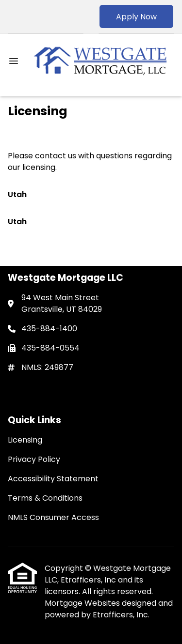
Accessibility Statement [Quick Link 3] (53, 479)
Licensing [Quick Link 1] (25, 440)
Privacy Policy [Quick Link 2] (34, 459)
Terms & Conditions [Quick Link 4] (45, 498)
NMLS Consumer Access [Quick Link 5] (53, 517)
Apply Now (136, 17)
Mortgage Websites (83, 603)
